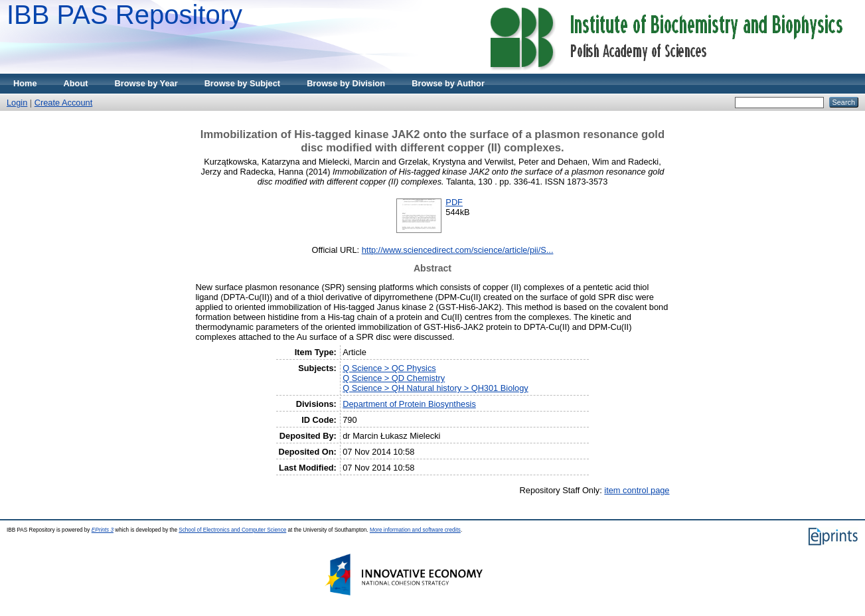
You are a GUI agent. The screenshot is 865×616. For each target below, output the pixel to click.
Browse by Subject (243, 83)
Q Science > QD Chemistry (394, 378)
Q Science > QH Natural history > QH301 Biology (435, 388)
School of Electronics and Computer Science (232, 530)
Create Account (64, 103)
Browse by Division (346, 83)
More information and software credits (415, 530)
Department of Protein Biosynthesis (409, 404)
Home (25, 83)
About (76, 83)
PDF (454, 202)
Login (17, 103)
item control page (637, 490)
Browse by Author (448, 83)
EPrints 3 (103, 530)
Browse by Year (146, 83)
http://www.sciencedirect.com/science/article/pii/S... (458, 250)
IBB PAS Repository (124, 15)
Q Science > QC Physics (389, 368)
